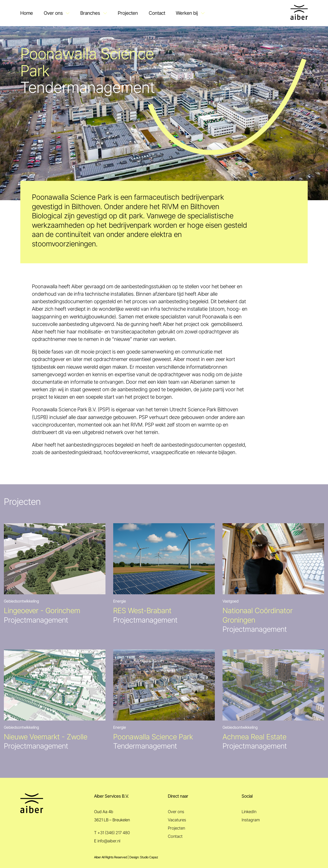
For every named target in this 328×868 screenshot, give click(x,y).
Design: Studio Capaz (144, 857)
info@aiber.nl (109, 841)
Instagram (251, 820)
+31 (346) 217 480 (114, 833)
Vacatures (177, 820)
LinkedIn (249, 812)
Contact (157, 13)
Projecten (128, 13)
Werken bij (187, 13)
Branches (90, 13)
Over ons (53, 13)
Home (27, 13)
